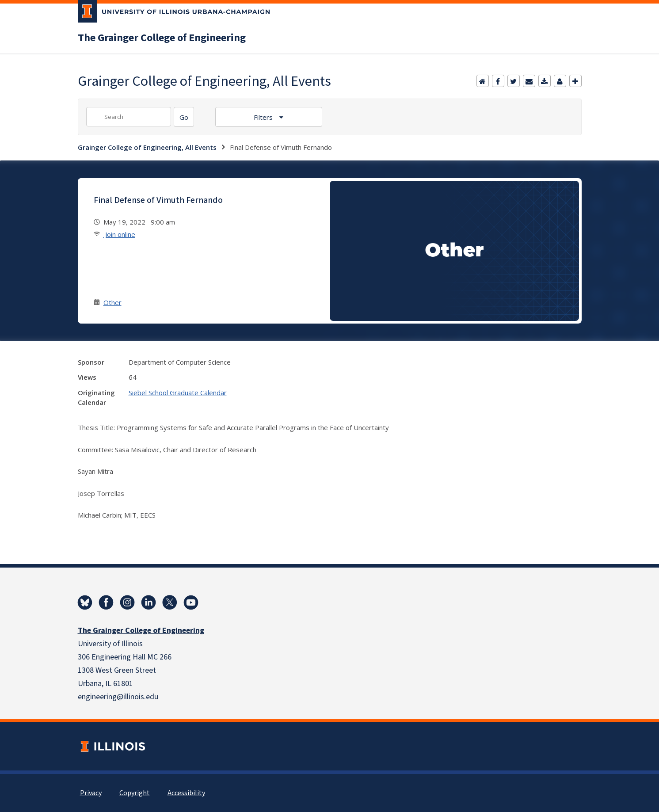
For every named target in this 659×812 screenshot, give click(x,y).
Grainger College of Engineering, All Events (147, 147)
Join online (119, 234)
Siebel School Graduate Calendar (178, 393)
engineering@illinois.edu (118, 697)
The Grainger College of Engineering (162, 38)
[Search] (184, 117)
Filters (264, 117)
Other (112, 302)
